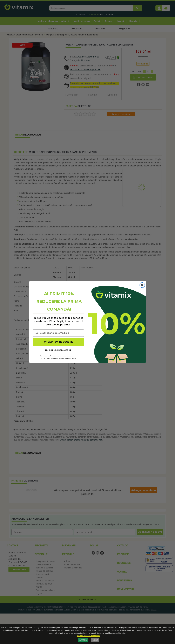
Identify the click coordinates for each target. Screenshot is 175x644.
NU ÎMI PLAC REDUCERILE (58, 350)
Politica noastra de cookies (89, 636)
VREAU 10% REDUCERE (58, 342)
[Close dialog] (142, 285)
